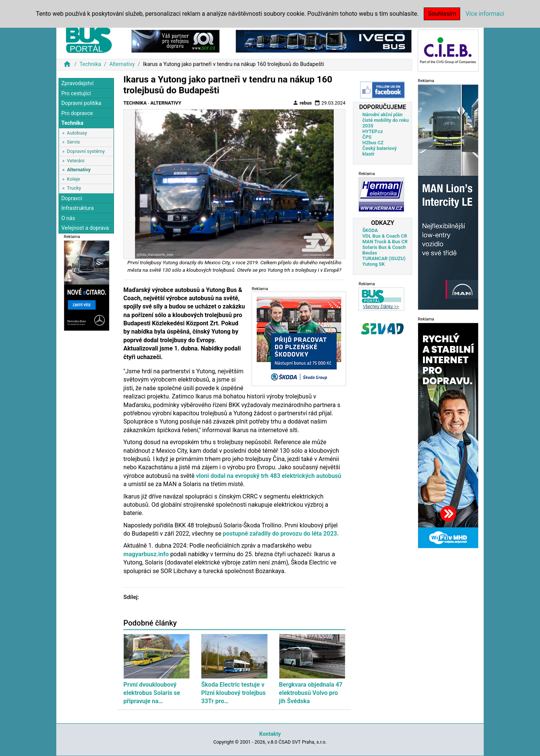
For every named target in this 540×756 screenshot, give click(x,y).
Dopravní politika (81, 103)
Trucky (74, 188)
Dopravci (72, 198)
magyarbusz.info (146, 554)
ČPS (367, 137)
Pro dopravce (77, 113)
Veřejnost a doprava (85, 228)
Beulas (370, 253)
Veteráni (76, 161)
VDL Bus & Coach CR (385, 236)
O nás (68, 218)
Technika (90, 64)
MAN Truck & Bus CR (385, 242)
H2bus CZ (373, 143)
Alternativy (122, 64)
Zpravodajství (77, 83)
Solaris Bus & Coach (384, 247)
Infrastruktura (77, 208)
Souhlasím (442, 14)
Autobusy (77, 133)
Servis (73, 142)
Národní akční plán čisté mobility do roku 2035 (385, 120)
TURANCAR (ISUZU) (384, 258)
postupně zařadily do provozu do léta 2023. (281, 534)
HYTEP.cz (373, 131)
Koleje (73, 179)
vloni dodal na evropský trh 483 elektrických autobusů (269, 476)
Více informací (485, 14)
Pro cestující (76, 94)
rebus (302, 103)
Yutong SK (373, 264)
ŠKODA (370, 230)
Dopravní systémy (86, 151)
